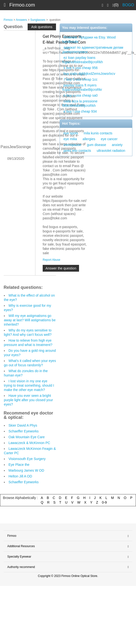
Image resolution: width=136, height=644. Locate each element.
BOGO (128, 5)
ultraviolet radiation (111, 151)
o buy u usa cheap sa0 (81, 95)
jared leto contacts (77, 151)
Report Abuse (52, 260)
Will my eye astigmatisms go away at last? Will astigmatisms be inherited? (30, 320)
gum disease (97, 145)
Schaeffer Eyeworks (24, 431)
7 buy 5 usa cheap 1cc (80, 79)
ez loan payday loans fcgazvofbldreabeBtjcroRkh (83, 60)
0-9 (104, 502)
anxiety (117, 145)
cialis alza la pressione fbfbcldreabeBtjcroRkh (80, 103)
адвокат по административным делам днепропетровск (93, 50)
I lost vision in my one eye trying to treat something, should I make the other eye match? (29, 385)
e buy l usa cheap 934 (80, 111)
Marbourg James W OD (26, 470)
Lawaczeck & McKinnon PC (29, 443)
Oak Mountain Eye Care (27, 437)
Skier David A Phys (23, 425)
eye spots (71, 133)
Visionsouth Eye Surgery (27, 459)
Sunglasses (38, 20)
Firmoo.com (22, 5)
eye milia (70, 139)
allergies (89, 139)
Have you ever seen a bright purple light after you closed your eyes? (28, 400)
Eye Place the (19, 465)
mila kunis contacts (98, 133)
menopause (72, 145)
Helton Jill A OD (20, 476)
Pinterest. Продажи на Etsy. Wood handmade (89, 39)
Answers (21, 20)
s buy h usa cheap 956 (81, 68)
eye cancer (109, 139)
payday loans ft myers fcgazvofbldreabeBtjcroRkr (82, 87)
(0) (116, 5)
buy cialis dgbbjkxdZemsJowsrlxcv (89, 74)
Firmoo (8, 20)
